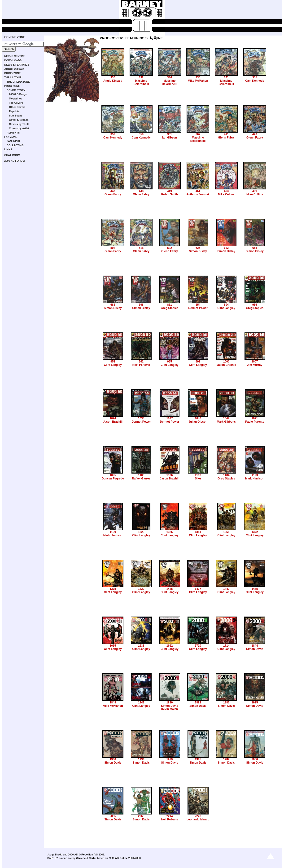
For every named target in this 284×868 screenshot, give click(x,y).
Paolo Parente (255, 422)
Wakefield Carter (86, 858)
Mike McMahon (198, 81)
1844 (255, 646)
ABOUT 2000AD (14, 69)
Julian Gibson (198, 422)
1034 (141, 418)
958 (113, 362)
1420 (141, 589)
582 (170, 248)
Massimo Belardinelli (141, 82)
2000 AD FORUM (14, 161)
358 (141, 134)
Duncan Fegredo (113, 479)
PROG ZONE (12, 86)
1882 (198, 702)
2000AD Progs (18, 94)
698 (141, 305)
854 (198, 305)
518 (141, 248)
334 (170, 77)
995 (170, 362)
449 (170, 191)
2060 (141, 816)
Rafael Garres (141, 479)
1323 (141, 532)
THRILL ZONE (13, 77)
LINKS (8, 149)
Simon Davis (255, 649)
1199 (113, 532)
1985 (198, 759)
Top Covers (16, 103)
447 (113, 191)
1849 (141, 702)
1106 (170, 475)
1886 (226, 702)
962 (141, 362)
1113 (198, 475)
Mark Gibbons (226, 422)
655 (255, 248)
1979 (170, 759)
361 (170, 134)
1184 (226, 475)
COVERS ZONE (15, 37)
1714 (226, 646)
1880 (170, 702)
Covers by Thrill (19, 124)
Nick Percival (141, 365)
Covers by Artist (19, 128)
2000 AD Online (118, 858)
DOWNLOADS (13, 60)
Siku (198, 479)
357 (113, 134)
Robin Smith (170, 194)
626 (198, 248)
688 (113, 305)
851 (170, 305)
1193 (255, 475)
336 (198, 77)
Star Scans (16, 116)
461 (198, 191)
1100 (141, 475)
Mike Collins (226, 194)
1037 (170, 418)
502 (113, 248)
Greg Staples (170, 308)
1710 (198, 646)
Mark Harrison (255, 479)
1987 (226, 759)
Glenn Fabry (226, 138)
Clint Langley (226, 308)
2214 (170, 816)
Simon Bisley (198, 251)
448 (141, 191)
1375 (113, 589)
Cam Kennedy (255, 81)
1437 (198, 589)
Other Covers (17, 107)
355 (255, 77)
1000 (226, 362)
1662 (170, 646)
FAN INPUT (13, 141)
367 (198, 134)
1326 (170, 532)
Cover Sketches (19, 120)
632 (226, 248)
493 (226, 191)
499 (255, 191)
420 (255, 134)
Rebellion (87, 855)
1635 (113, 646)
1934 (141, 759)
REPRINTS (13, 133)
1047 (226, 418)
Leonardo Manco (198, 819)
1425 (170, 589)
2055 (113, 816)
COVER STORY (16, 90)
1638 (141, 646)
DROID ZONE (12, 73)
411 (226, 134)
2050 (255, 759)
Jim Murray (255, 365)
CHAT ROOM (12, 155)
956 (255, 305)
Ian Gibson (170, 138)
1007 (255, 362)
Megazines (16, 98)
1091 (255, 418)
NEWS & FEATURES (17, 65)
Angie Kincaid (113, 81)
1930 (113, 759)
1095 (113, 475)
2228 (198, 816)
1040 (198, 418)
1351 (198, 532)
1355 (226, 532)
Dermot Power (198, 308)
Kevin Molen (170, 709)
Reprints (14, 111)
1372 (255, 532)
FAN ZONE (11, 137)
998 (198, 362)
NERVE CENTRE (14, 56)
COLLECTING (15, 145)
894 (226, 305)
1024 (113, 418)
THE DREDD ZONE (18, 82)
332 (141, 77)
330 (113, 77)
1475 (255, 589)
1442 (226, 589)
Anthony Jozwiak (198, 194)
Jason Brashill (226, 365)
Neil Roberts (170, 819)
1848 (113, 702)
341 (226, 77)
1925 (255, 702)
